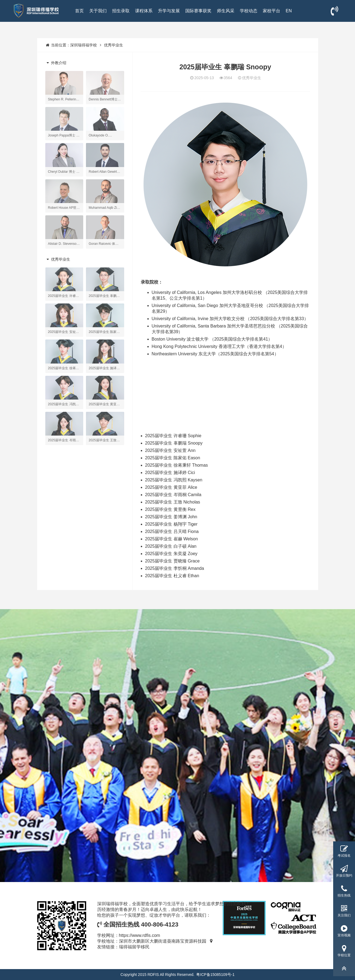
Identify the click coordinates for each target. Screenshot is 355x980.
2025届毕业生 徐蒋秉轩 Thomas (177, 465)
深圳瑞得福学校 (83, 45)
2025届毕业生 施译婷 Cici (170, 473)
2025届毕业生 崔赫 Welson (172, 539)
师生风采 (226, 11)
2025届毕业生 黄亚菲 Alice (171, 487)
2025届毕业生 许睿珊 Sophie (173, 436)
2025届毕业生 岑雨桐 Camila (173, 495)
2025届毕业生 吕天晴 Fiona (172, 531)
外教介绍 (56, 63)
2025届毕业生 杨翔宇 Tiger (171, 524)
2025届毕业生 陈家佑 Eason (173, 458)
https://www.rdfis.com (140, 935)
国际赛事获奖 (198, 11)
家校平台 (272, 11)
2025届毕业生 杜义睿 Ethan (172, 576)
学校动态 (249, 11)
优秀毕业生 (114, 45)
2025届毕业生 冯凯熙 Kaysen (174, 480)
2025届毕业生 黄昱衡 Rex (170, 509)
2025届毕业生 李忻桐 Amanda (175, 568)
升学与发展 (169, 11)
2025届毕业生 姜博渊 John (171, 517)
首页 (79, 11)
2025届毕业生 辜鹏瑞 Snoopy (174, 443)
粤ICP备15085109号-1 (215, 975)
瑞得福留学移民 (134, 947)
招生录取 (121, 11)
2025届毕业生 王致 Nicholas (173, 502)
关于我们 (98, 11)
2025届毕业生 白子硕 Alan (171, 546)
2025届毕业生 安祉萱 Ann (170, 450)
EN (289, 11)
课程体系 (144, 11)
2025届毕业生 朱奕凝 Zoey (171, 554)
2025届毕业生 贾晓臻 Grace (172, 561)
